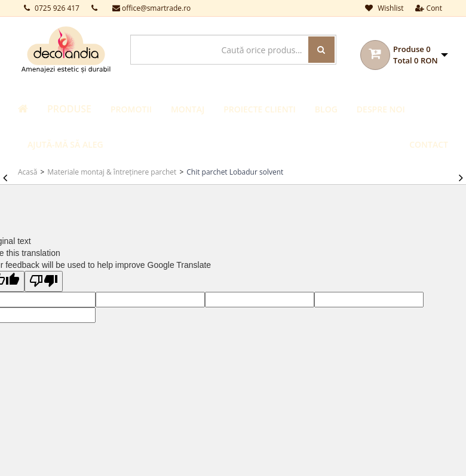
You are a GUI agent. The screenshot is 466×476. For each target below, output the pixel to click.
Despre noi (381, 109)
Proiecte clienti (260, 109)
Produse (69, 109)
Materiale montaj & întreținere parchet (112, 172)
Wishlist (384, 8)
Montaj (188, 109)
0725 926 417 (52, 8)
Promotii (131, 109)
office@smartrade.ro (151, 8)
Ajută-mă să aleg (65, 144)
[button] (421, 55)
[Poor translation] (44, 281)
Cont (429, 8)
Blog (326, 109)
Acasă (27, 172)
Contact (429, 144)
